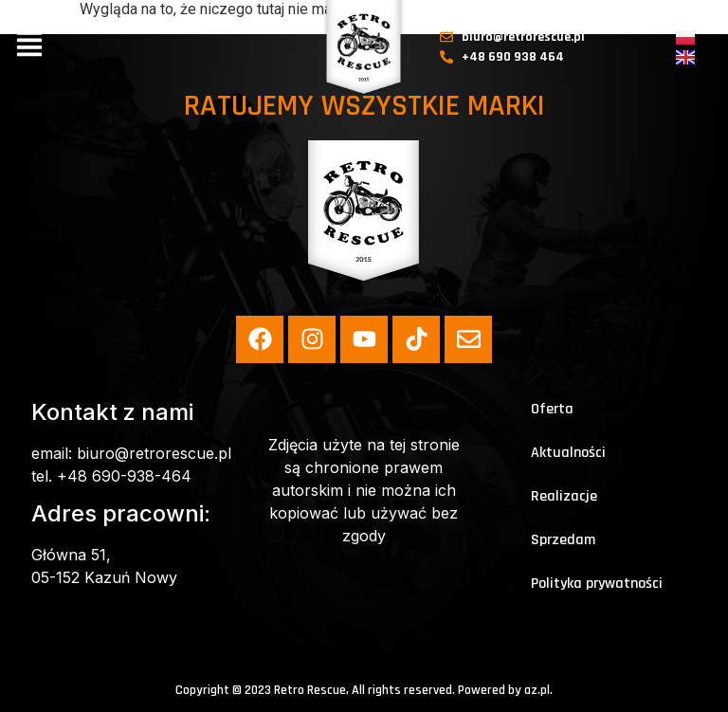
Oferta (552, 409)
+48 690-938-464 (124, 476)
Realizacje (564, 496)
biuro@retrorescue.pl (154, 453)
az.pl (537, 690)
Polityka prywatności (597, 584)
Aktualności (568, 453)
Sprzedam (563, 540)
